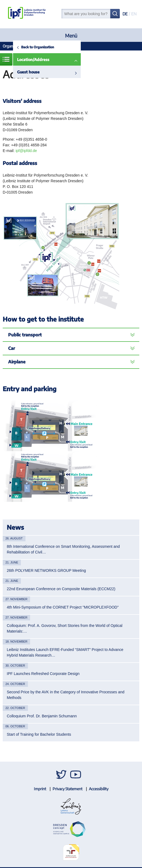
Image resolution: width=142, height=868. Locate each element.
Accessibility (99, 789)
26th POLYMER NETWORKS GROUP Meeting (46, 570)
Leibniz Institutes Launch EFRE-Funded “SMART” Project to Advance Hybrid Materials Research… (65, 652)
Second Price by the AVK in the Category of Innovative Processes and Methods (66, 695)
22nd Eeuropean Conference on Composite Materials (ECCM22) (61, 589)
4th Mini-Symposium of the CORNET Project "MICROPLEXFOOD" (63, 607)
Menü (71, 36)
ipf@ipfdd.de (26, 151)
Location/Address (33, 60)
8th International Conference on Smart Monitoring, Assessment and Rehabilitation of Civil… (63, 549)
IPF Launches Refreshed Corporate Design (43, 674)
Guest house (28, 72)
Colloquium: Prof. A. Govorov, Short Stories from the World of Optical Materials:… (65, 628)
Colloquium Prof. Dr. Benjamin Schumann (42, 716)
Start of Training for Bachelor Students (39, 734)
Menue (6, 59)
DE (125, 14)
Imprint (40, 789)
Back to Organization (38, 47)
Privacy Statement (67, 789)
